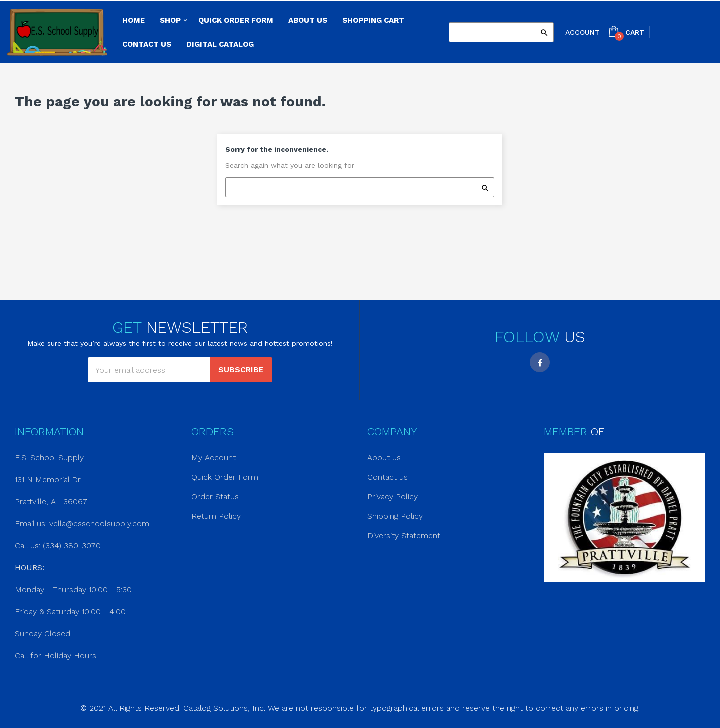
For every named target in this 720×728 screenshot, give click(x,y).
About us (384, 458)
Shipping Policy (395, 516)
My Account (214, 458)
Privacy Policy (393, 497)
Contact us (388, 477)
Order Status (215, 497)
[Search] (501, 32)
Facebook (540, 362)
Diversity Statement (404, 536)
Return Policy (216, 516)
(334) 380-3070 (72, 546)
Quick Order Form (225, 477)
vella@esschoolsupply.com (99, 524)
